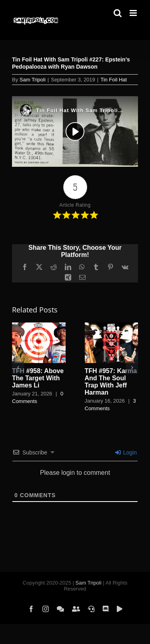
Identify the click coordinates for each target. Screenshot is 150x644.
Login (126, 452)
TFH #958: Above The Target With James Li (38, 378)
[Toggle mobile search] (118, 13)
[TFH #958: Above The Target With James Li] (39, 326)
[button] (18, 367)
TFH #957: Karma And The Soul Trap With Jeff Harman (111, 382)
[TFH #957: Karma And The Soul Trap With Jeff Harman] (112, 326)
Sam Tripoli (33, 80)
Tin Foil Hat (114, 80)
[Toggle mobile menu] (134, 13)
